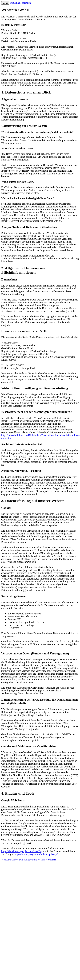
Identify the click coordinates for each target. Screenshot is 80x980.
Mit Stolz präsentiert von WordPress (38, 860)
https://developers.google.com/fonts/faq (22, 851)
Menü (5, 3)
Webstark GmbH (10, 860)
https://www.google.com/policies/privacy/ (36, 854)
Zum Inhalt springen (20, 3)
